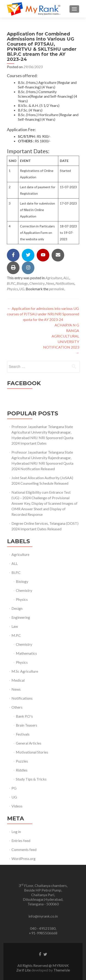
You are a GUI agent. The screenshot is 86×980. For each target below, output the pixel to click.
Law (15, 626)
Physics (12, 289)
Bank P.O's (24, 716)
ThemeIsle (62, 970)
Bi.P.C (11, 283)
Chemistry (37, 283)
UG (22, 289)
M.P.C (16, 635)
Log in (16, 832)
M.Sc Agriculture (25, 671)
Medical (18, 680)
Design (17, 608)
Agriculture (54, 278)
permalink (57, 289)
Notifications (65, 283)
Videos (17, 806)
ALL (66, 278)
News (50, 283)
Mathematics (26, 653)
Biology (22, 283)
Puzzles (22, 761)
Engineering (21, 617)
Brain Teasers (26, 725)
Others (17, 707)
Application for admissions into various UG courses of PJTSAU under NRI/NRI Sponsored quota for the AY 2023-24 (43, 314)
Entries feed (21, 841)
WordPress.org (24, 858)
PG (14, 788)
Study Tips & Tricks (31, 779)
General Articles (29, 743)
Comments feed (24, 849)
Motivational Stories (32, 752)
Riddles (22, 770)
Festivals (23, 734)
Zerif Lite (24, 970)
